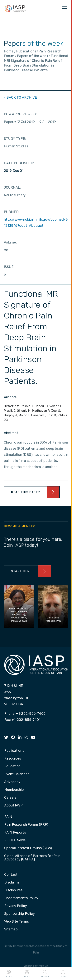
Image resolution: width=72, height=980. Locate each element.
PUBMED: (12, 212)
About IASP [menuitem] (14, 806)
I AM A (27, 974)
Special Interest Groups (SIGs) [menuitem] (28, 848)
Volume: (10, 242)
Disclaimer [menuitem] (13, 883)
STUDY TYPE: (15, 139)
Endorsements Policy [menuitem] (21, 898)
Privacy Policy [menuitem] (16, 906)
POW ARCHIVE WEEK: (21, 114)
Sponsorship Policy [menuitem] (20, 914)
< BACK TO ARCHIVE (20, 97)
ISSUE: (9, 267)
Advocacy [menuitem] (12, 782)
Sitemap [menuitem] (11, 929)
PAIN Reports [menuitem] (15, 833)
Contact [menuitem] (11, 875)
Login (63, 974)
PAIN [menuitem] (8, 817)
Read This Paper (26, 492)
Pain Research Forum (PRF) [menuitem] (26, 825)
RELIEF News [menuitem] (15, 840)
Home (9, 974)
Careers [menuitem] (10, 798)
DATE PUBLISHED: (19, 163)
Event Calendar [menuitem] (16, 774)
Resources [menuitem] (13, 759)
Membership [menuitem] (14, 790)
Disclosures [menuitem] (13, 890)
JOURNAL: (12, 187)
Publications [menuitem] (14, 751)
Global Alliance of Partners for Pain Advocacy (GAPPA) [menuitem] (32, 858)
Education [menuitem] (12, 766)
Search (45, 974)
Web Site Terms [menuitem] (17, 922)
